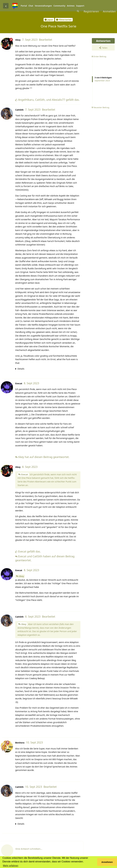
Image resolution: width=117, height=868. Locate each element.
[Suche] (78, 11)
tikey (21, 576)
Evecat (25, 474)
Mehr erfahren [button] (11, 866)
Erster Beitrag (99, 56)
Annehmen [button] (107, 862)
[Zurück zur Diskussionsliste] (6, 6)
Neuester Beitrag (100, 107)
